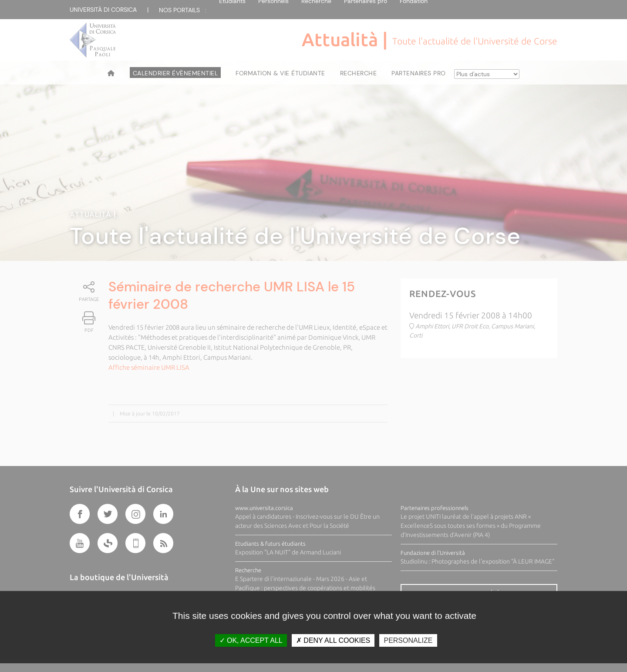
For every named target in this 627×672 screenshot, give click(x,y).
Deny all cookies (333, 640)
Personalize (408, 640)
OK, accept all (251, 640)
